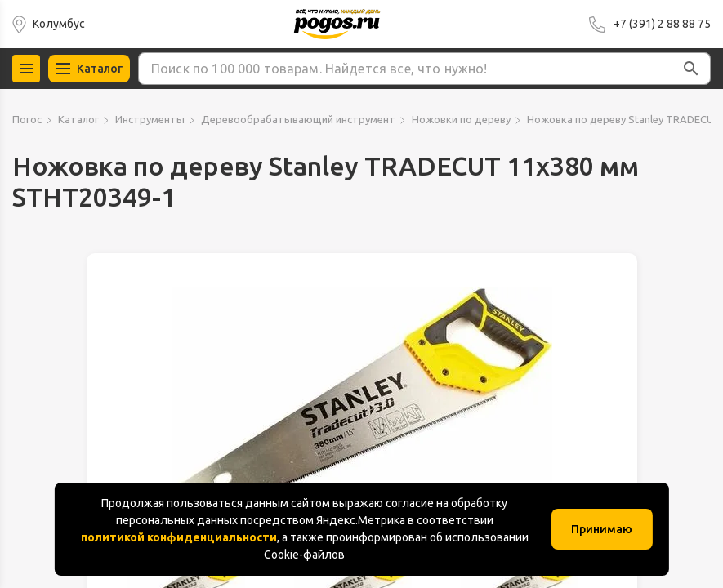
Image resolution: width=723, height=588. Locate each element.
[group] (362, 408)
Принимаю (602, 529)
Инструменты (150, 119)
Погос (27, 119)
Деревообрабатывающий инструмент (298, 119)
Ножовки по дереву (461, 119)
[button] (691, 69)
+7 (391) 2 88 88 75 (662, 24)
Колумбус (59, 24)
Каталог (78, 119)
